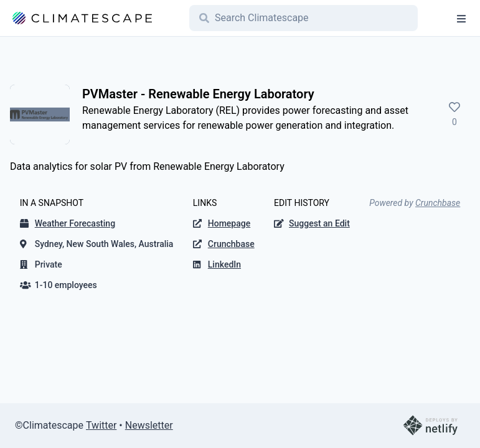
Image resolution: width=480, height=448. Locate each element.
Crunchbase (438, 203)
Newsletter (149, 425)
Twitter (101, 425)
